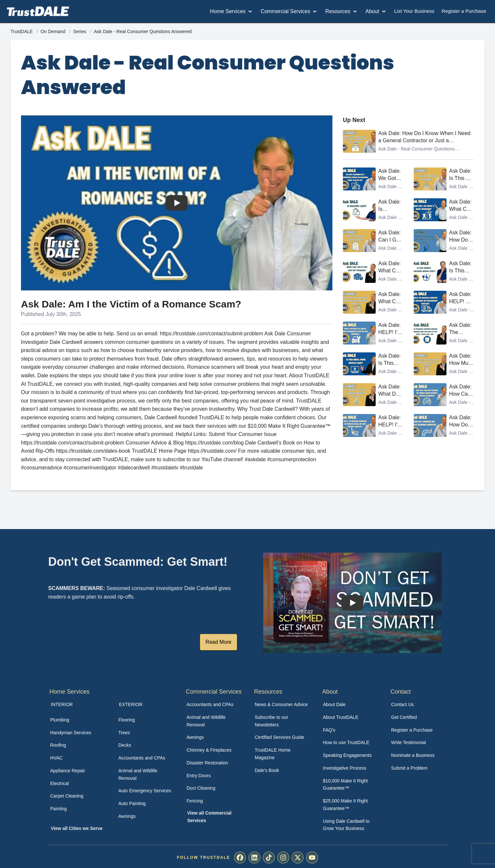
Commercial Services (289, 11)
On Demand (54, 31)
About (376, 11)
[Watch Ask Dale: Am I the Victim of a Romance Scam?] (177, 203)
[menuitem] (77, 720)
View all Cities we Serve (77, 828)
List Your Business (415, 11)
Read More (218, 642)
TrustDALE (22, 31)
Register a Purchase (464, 11)
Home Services (232, 11)
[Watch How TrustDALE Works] (352, 603)
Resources (342, 11)
